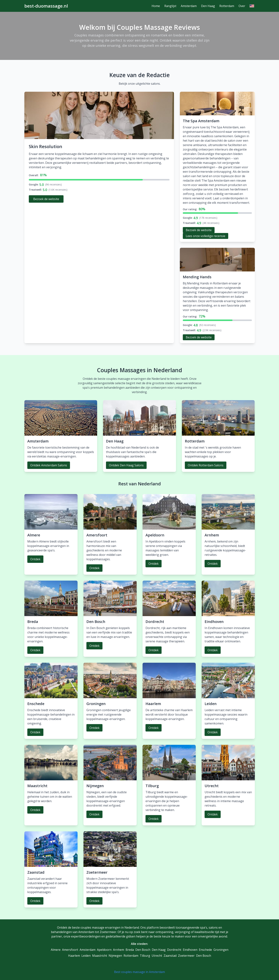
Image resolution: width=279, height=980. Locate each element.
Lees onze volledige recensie (206, 236)
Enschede (205, 950)
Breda (130, 950)
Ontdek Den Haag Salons (126, 465)
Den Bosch (143, 950)
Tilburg (145, 956)
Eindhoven (190, 950)
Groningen (221, 950)
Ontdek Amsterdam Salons (49, 465)
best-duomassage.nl (46, 6)
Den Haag (208, 6)
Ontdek (35, 559)
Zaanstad (170, 956)
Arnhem (119, 950)
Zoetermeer (186, 956)
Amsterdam (189, 6)
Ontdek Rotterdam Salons (206, 465)
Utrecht (157, 956)
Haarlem (74, 956)
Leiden (86, 956)
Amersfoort (70, 950)
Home (156, 6)
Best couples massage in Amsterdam (139, 972)
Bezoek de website (46, 199)
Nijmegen (115, 956)
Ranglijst (170, 6)
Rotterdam (227, 6)
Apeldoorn (104, 950)
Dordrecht (174, 950)
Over (242, 6)
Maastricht (100, 956)
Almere (56, 950)
